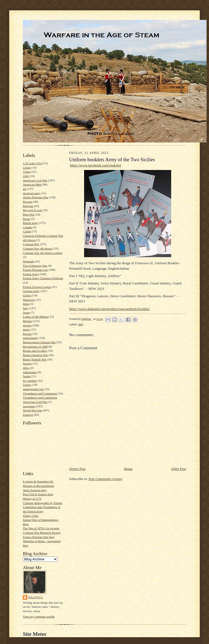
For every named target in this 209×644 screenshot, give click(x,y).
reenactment (30, 338)
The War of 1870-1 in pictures (41, 528)
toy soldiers (30, 381)
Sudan (27, 376)
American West (32, 184)
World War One (32, 410)
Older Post (179, 469)
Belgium (28, 206)
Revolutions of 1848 (35, 347)
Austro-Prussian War (36, 197)
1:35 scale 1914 (32, 163)
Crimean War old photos (38, 248)
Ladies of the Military (36, 317)
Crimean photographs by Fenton (42, 503)
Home (128, 469)
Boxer (27, 219)
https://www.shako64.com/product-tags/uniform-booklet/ (110, 309)
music (27, 329)
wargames (29, 406)
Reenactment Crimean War (39, 342)
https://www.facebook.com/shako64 (95, 165)
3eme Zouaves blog (35, 490)
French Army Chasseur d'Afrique (43, 278)
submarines (30, 372)
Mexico (27, 321)
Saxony (27, 363)
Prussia (27, 334)
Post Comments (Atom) (106, 479)
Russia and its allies (35, 351)
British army (30, 223)
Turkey (27, 385)
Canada (27, 227)
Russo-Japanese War (35, 355)
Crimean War (31, 244)
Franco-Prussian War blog (39, 537)
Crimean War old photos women (43, 253)
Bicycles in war (32, 210)
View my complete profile (39, 616)
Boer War (29, 214)
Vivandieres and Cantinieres (40, 393)
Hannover (29, 300)
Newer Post (77, 469)
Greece (27, 295)
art (24, 189)
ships (26, 368)
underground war (33, 389)
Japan (26, 312)
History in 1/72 (32, 499)
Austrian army (32, 193)
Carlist (27, 231)
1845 (26, 176)
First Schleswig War (35, 266)
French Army (31, 274)
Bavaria (28, 202)
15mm (27, 172)
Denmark (29, 261)
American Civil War (35, 180)
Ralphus (36, 597)
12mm (27, 168)
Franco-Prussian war (35, 270)
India (26, 304)
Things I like (31, 516)
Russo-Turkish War (35, 359)
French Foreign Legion (37, 287)
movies (27, 325)
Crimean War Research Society (42, 533)
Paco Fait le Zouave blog (38, 494)
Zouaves (28, 415)
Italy (26, 308)
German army (31, 291)
